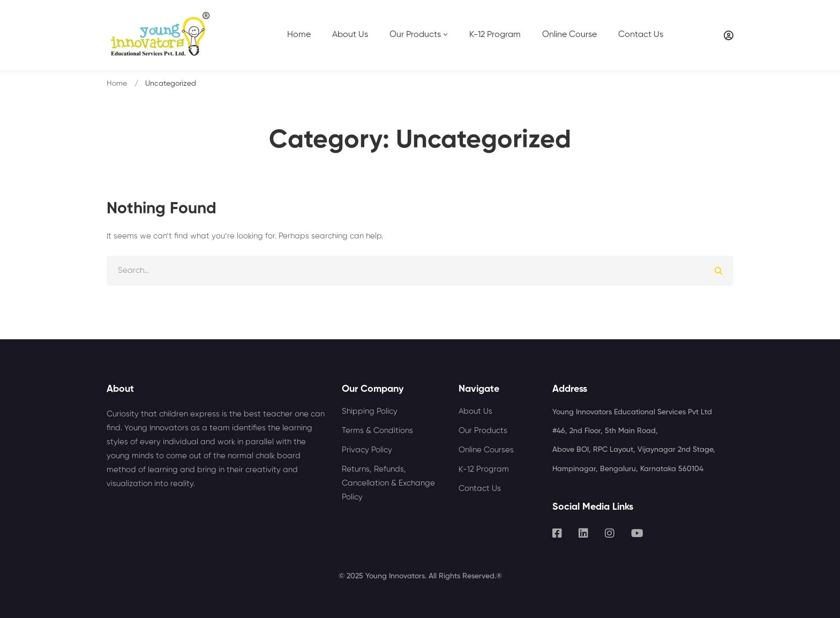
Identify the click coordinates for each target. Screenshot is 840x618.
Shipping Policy (370, 411)
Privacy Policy (367, 450)
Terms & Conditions (377, 431)
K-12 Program (484, 469)
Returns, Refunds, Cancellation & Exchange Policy (388, 483)
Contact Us (480, 489)
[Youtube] (637, 533)
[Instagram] (610, 533)
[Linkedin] (583, 533)
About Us (475, 411)
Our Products (483, 431)
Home (117, 84)
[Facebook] (557, 533)
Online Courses (486, 450)
